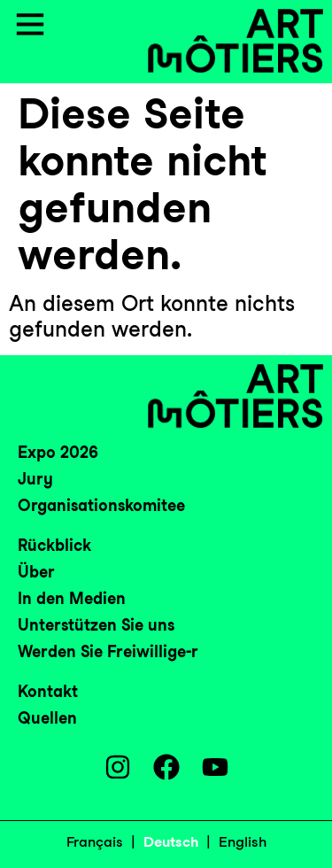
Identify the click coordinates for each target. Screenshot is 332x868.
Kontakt (48, 691)
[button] (30, 27)
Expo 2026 (58, 452)
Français (95, 842)
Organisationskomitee (101, 505)
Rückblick (54, 545)
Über (36, 572)
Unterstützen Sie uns (96, 625)
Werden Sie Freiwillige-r (108, 651)
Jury (35, 479)
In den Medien (72, 598)
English (243, 842)
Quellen (47, 718)
